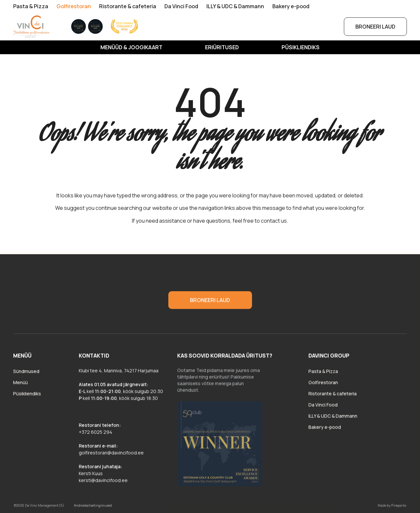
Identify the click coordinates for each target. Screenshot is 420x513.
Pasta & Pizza (31, 6)
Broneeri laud (375, 27)
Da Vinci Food (181, 6)
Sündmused (26, 374)
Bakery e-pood (291, 6)
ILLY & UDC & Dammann (235, 6)
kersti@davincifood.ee (103, 483)
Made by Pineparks (392, 508)
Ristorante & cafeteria (128, 6)
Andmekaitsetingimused (93, 508)
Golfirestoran (74, 6)
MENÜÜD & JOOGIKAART (131, 47)
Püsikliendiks (301, 47)
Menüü (21, 385)
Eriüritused (222, 47)
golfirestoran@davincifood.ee (111, 455)
